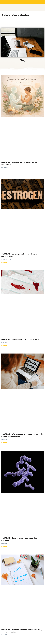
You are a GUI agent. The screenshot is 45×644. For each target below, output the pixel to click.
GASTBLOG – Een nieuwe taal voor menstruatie (20, 339)
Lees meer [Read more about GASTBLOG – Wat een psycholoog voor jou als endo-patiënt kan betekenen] (4, 443)
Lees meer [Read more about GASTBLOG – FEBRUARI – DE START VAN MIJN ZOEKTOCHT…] (4, 171)
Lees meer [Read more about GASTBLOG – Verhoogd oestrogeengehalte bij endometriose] (4, 262)
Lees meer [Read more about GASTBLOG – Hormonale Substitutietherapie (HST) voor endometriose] (4, 638)
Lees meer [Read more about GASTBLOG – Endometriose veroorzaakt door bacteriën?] (4, 547)
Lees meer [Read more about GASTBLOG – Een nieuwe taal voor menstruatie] (4, 346)
